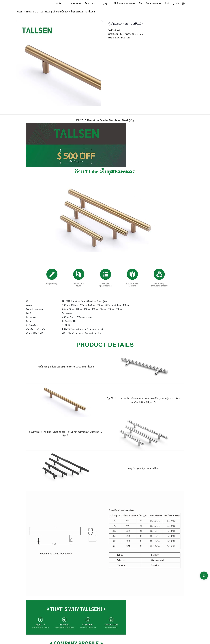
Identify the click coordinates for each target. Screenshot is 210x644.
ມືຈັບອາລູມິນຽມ (60, 12)
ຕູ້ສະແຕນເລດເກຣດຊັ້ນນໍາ (83, 12)
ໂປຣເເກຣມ (31, 12)
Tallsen (19, 12)
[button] (174, 4)
